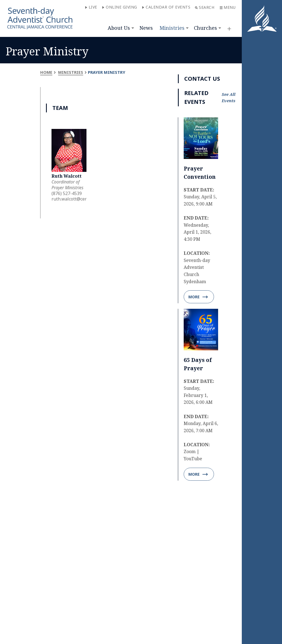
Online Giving (120, 7)
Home (46, 72)
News (146, 28)
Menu (228, 7)
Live (91, 7)
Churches (205, 28)
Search (205, 7)
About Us (119, 28)
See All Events (229, 98)
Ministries (172, 28)
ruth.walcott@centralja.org (79, 199)
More (198, 297)
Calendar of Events (166, 7)
